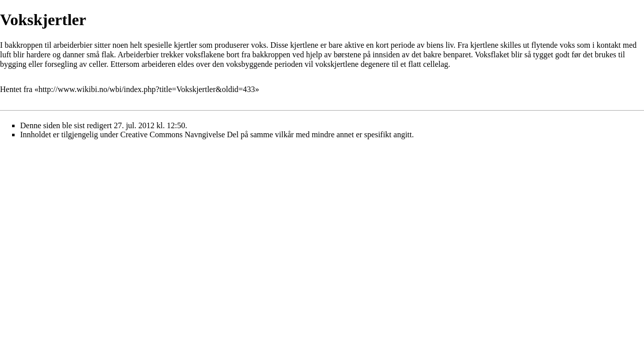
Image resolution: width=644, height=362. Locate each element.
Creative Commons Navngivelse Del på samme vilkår (207, 134)
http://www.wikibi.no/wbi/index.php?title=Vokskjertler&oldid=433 (146, 89)
